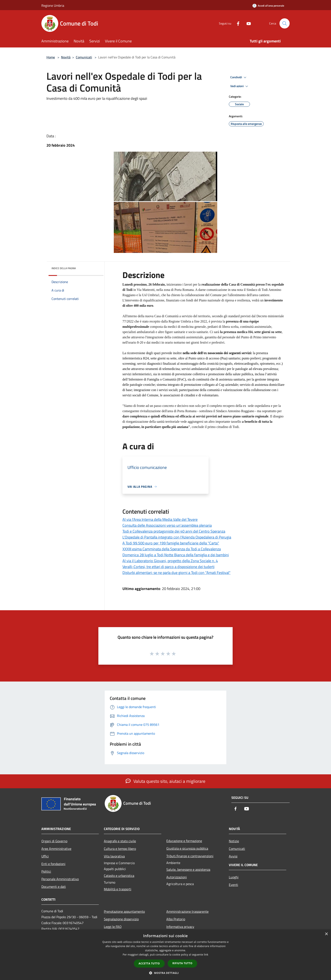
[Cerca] (285, 23)
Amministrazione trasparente (187, 911)
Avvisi (233, 856)
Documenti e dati (54, 887)
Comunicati (84, 57)
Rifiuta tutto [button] (182, 963)
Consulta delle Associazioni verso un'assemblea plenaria (167, 525)
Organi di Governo (54, 841)
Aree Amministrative (56, 849)
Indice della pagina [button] (64, 268)
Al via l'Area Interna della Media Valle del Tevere (160, 519)
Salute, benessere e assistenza (188, 869)
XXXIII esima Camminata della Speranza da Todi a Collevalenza (172, 549)
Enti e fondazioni (53, 864)
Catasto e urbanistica (119, 876)
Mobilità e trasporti (118, 889)
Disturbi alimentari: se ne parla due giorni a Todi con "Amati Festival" (176, 573)
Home (51, 57)
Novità (66, 57)
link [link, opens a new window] (206, 955)
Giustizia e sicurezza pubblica (187, 848)
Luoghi (234, 877)
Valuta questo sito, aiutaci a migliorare (165, 781)
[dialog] (165, 955)
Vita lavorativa (114, 856)
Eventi (233, 885)
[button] (165, 973)
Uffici (45, 856)
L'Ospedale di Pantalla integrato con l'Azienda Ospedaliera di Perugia (177, 537)
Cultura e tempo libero (120, 849)
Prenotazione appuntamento (124, 911)
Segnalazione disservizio (121, 919)
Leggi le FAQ (113, 927)
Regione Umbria (53, 5)
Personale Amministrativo (60, 879)
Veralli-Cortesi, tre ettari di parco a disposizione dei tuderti (168, 567)
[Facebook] (236, 23)
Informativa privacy (180, 927)
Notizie (234, 841)
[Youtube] (247, 23)
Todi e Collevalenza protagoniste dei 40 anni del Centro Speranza (174, 531)
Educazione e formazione (184, 841)
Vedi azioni (240, 86)
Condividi (239, 77)
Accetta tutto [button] (149, 963)
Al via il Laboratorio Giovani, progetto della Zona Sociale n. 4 (170, 561)
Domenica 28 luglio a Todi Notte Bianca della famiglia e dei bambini (176, 555)
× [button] (326, 934)
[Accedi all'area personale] (268, 6)
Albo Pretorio (176, 919)
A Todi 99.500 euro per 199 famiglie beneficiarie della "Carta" (171, 543)
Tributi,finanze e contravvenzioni (190, 856)
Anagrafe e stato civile (120, 841)
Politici (46, 871)
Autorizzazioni (177, 877)
